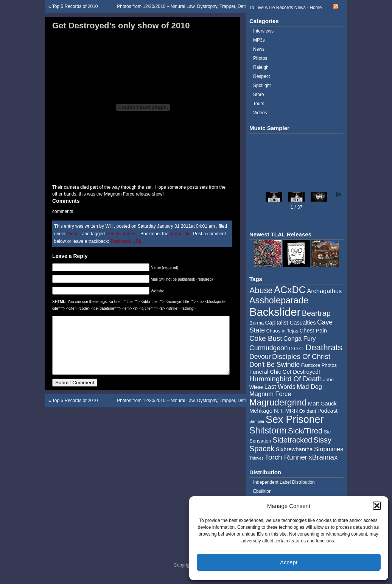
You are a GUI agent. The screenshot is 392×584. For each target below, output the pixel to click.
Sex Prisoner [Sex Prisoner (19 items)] (295, 419)
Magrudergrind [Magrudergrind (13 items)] (278, 402)
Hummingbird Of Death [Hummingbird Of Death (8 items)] (285, 379)
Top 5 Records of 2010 (75, 6)
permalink (180, 234)
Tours (259, 104)
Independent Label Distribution (284, 482)
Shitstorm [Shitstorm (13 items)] (268, 430)
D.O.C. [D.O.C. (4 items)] (297, 349)
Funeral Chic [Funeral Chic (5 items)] (265, 372)
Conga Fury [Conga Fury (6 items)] (300, 339)
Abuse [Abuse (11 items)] (261, 290)
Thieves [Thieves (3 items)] (256, 458)
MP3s (259, 40)
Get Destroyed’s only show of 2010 (121, 26)
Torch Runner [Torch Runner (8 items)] (286, 457)
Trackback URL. (127, 241)
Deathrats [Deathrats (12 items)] (324, 347)
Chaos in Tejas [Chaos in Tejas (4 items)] (282, 331)
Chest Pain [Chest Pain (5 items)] (313, 331)
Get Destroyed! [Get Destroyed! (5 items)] (301, 372)
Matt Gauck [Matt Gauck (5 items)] (322, 404)
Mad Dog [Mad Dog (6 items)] (309, 387)
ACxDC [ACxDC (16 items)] (290, 290)
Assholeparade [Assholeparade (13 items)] (279, 300)
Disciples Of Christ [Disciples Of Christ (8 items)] (301, 356)
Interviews (263, 31)
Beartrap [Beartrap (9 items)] (316, 313)
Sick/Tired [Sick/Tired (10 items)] (305, 431)
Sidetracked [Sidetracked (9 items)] (292, 440)
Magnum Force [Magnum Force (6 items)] (270, 394)
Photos (260, 58)
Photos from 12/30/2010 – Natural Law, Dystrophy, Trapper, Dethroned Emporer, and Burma (209, 6)
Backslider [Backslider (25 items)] (275, 312)
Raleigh (261, 67)
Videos (74, 234)
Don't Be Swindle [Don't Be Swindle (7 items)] (275, 365)
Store (259, 95)
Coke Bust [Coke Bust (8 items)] (266, 338)
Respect (261, 76)
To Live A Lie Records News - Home (285, 8)
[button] (377, 506)
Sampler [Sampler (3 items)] (257, 421)
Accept (289, 562)
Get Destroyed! (121, 234)
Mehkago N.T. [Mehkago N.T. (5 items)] (267, 411)
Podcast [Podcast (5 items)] (327, 411)
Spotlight (262, 85)
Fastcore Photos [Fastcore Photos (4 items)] (319, 365)
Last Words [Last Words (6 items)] (280, 387)
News (259, 49)
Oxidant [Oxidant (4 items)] (308, 411)
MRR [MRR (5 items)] (292, 411)
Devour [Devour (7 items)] (260, 357)
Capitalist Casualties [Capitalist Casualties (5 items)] (291, 323)
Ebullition (262, 491)
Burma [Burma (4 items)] (257, 323)
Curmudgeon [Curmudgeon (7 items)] (269, 348)
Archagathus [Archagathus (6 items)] (324, 291)
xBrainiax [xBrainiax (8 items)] (323, 457)
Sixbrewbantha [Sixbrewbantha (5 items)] (294, 449)
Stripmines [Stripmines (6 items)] (329, 449)
